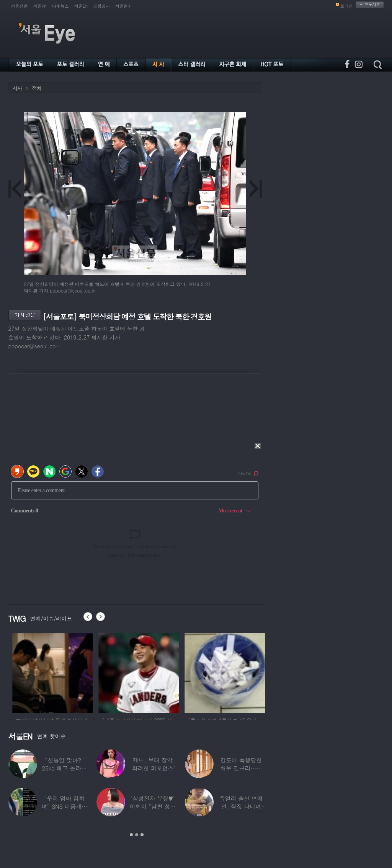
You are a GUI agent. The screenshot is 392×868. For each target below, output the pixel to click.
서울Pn (40, 6)
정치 (37, 88)
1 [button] (131, 835)
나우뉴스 (60, 6)
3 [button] (142, 835)
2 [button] (137, 835)
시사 (17, 88)
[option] (49, 672)
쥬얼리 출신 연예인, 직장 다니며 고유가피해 (241, 806)
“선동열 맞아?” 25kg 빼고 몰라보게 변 (64, 768)
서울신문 (20, 6)
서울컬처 (124, 6)
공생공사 (101, 6)
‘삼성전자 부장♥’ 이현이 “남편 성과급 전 (153, 806)
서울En (81, 6)
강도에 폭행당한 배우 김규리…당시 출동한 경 (241, 768)
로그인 (347, 6)
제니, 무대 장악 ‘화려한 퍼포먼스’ (153, 764)
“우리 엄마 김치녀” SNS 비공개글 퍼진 (64, 806)
